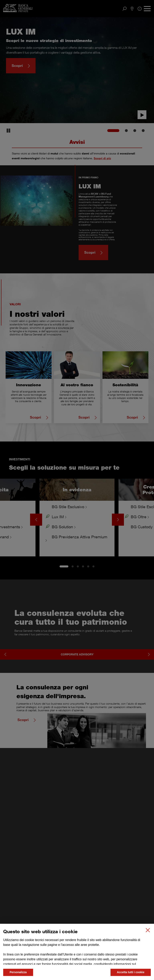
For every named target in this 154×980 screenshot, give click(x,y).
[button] (148, 930)
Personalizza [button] (18, 972)
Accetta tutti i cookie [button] (131, 972)
